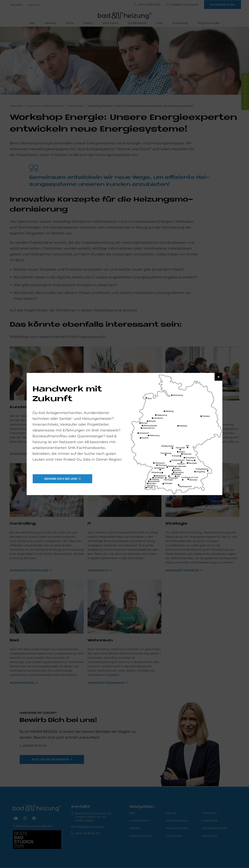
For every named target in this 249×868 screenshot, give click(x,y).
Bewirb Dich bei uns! (61, 479)
